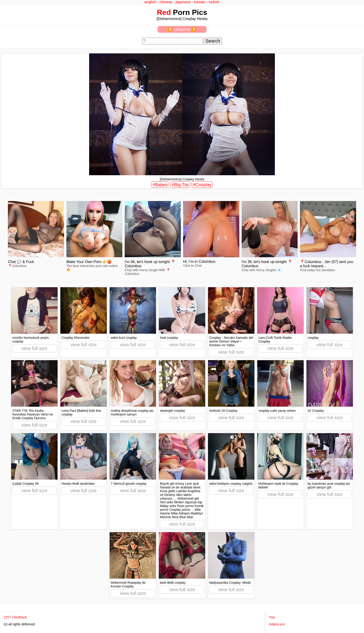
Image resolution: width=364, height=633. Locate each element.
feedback (20, 617)
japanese (183, 2)
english (150, 2)
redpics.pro (277, 624)
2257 (7, 617)
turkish (214, 2)
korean (200, 2)
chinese (166, 2)
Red (164, 12)
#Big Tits (180, 185)
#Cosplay (202, 185)
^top (272, 617)
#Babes (160, 185)
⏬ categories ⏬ (182, 29)
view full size (34, 348)
